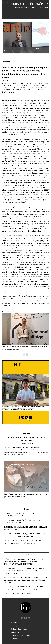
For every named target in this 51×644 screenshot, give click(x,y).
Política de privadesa (20, 629)
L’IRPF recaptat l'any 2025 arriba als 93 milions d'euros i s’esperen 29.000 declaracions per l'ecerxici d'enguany (25, 571)
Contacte (15, 639)
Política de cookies (19, 632)
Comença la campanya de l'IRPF (17, 594)
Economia (6, 62)
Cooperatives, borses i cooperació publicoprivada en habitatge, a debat (25, 346)
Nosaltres (15, 623)
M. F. (6, 80)
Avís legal (15, 626)
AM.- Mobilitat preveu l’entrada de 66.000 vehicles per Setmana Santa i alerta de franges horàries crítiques (25, 580)
